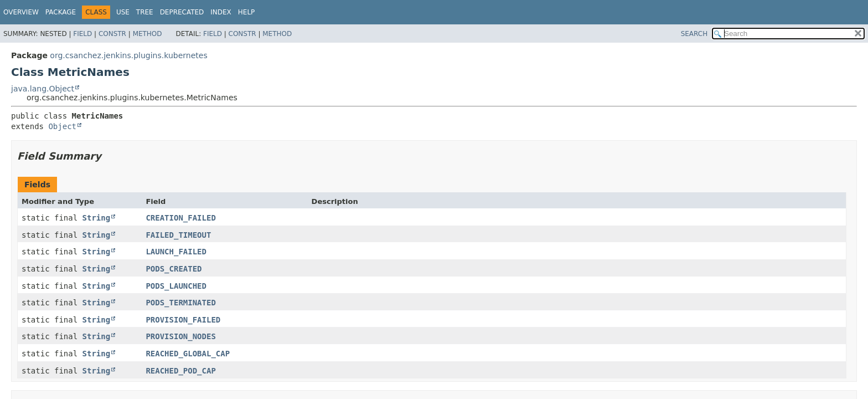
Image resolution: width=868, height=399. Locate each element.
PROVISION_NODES (180, 336)
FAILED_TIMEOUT (178, 235)
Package (61, 12)
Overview (21, 12)
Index (221, 12)
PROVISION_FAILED (183, 320)
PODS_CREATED (174, 269)
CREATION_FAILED (180, 218)
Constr (112, 34)
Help (247, 12)
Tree (145, 12)
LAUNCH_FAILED (176, 252)
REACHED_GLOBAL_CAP (188, 354)
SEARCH (694, 34)
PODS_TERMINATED (180, 303)
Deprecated (182, 12)
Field (82, 34)
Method (148, 34)
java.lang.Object (43, 89)
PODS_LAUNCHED (176, 286)
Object (62, 126)
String (97, 218)
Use (123, 12)
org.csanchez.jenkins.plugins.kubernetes (128, 55)
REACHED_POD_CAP (180, 371)
